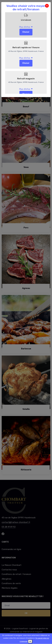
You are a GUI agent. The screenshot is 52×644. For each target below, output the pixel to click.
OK (30, 641)
